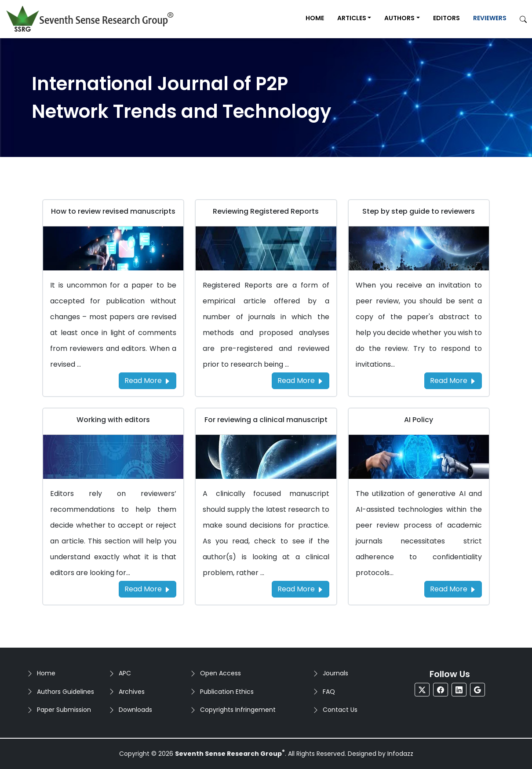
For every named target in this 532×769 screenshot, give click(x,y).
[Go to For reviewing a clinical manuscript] (266, 456)
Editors (446, 18)
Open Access (220, 673)
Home (315, 18)
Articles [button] (352, 18)
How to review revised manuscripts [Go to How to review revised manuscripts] (113, 211)
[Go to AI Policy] (419, 456)
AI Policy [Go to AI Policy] (419, 420)
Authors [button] (399, 18)
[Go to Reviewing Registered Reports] (266, 248)
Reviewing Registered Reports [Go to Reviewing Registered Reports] (266, 211)
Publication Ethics (227, 692)
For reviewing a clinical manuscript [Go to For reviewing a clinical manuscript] (266, 420)
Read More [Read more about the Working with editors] (148, 589)
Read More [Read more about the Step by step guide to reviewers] (453, 381)
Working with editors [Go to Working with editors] (113, 420)
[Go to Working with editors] (113, 456)
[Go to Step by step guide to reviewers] (419, 248)
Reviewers (490, 18)
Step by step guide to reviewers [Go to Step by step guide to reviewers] (419, 211)
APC (125, 673)
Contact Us (340, 710)
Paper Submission (64, 710)
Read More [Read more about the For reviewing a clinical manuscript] (301, 589)
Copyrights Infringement (238, 710)
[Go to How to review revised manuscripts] (113, 248)
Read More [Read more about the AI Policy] (453, 589)
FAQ (329, 692)
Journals (335, 673)
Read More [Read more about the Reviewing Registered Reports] (301, 381)
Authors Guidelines (66, 692)
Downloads (135, 710)
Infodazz (400, 754)
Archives (132, 692)
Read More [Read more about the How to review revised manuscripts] (148, 381)
